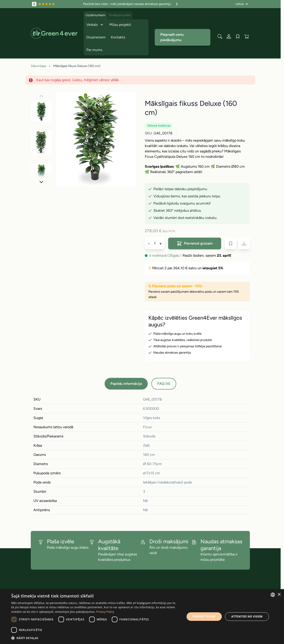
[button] (96, 638)
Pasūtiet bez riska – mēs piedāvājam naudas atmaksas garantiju (131, 4)
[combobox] (273, 595)
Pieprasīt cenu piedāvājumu (172, 37)
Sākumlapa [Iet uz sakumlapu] (38, 66)
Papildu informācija (126, 384)
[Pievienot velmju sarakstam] (231, 243)
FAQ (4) (164, 384)
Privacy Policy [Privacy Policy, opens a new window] (105, 612)
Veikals (95, 25)
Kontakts (118, 37)
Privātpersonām (120, 15)
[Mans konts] (229, 36)
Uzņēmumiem (95, 15)
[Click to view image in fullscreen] (96, 139)
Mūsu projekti (120, 25)
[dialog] (142, 617)
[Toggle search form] (220, 36)
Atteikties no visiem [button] (247, 616)
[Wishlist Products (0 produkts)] (238, 36)
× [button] (279, 595)
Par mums (94, 50)
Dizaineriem (96, 37)
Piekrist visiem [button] (204, 616)
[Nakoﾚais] (41, 182)
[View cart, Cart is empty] (247, 36)
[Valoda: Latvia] (242, 4)
